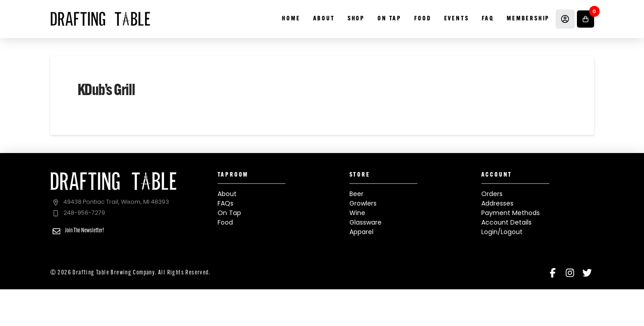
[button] (586, 19)
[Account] (565, 19)
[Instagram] (570, 273)
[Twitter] (587, 273)
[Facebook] (553, 273)
